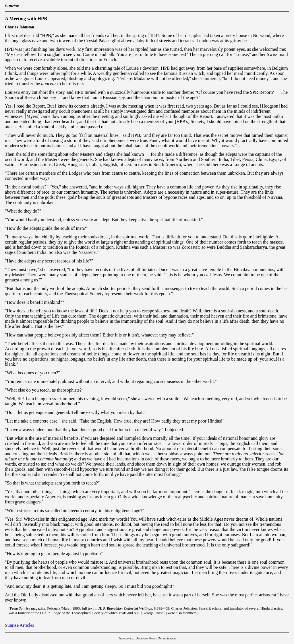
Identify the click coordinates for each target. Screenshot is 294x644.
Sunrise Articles (20, 625)
